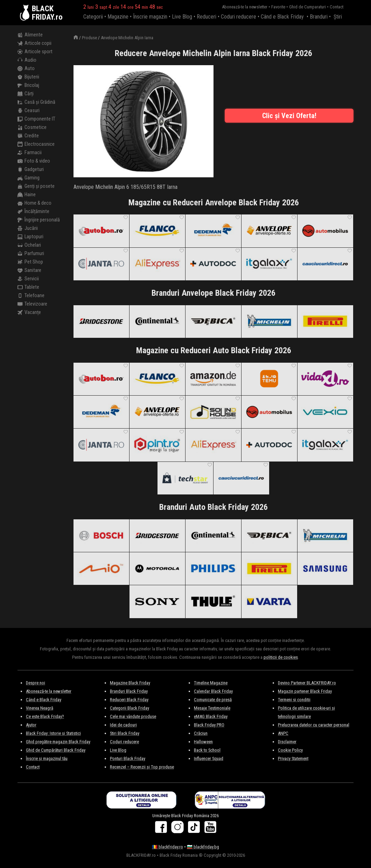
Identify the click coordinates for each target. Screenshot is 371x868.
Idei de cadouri (123, 725)
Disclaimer (287, 742)
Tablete (28, 287)
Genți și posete (36, 186)
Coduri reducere (239, 17)
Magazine (118, 17)
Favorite (278, 7)
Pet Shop (30, 262)
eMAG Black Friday (211, 716)
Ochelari (29, 245)
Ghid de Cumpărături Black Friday (56, 750)
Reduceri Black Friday (129, 700)
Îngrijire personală (39, 220)
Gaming (29, 178)
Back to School (207, 750)
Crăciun (201, 733)
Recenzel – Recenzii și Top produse (142, 767)
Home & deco (34, 203)
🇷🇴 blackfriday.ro (167, 847)
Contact (337, 7)
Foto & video (34, 161)
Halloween (203, 742)
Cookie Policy (290, 750)
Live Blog (182, 17)
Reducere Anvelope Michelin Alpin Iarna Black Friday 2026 (213, 53)
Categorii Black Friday (129, 708)
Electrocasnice (36, 144)
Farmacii (30, 153)
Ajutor (31, 725)
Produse (89, 38)
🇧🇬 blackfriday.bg (203, 847)
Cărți (26, 94)
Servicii (28, 279)
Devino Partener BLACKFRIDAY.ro (307, 683)
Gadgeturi (31, 170)
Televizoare (32, 304)
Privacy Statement (293, 758)
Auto (26, 69)
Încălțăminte (33, 212)
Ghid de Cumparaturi (307, 7)
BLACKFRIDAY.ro (47, 13)
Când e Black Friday (282, 17)
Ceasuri (29, 111)
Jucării (28, 228)
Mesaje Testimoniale (212, 708)
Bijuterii (28, 77)
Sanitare (29, 271)
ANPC (283, 733)
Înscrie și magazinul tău (47, 758)
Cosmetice (32, 128)
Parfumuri (31, 254)
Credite (28, 136)
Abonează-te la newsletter (245, 7)
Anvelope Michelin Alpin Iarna (127, 38)
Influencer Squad (209, 758)
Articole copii (34, 43)
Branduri (319, 17)
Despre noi (36, 683)
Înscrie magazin (150, 17)
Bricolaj (28, 86)
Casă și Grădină (36, 102)
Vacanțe (29, 313)
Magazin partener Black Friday (305, 691)
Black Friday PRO (209, 725)
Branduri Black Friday (129, 691)
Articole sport (35, 52)
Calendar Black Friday (213, 691)
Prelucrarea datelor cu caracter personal (314, 725)
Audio (27, 60)
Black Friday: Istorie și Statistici (53, 733)
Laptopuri (30, 237)
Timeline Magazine (211, 683)
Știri (338, 17)
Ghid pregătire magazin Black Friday (58, 742)
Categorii (93, 17)
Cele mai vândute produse (133, 716)
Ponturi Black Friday (128, 758)
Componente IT (36, 119)
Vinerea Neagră (40, 708)
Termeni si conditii (294, 700)
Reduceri (206, 17)
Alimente (30, 35)
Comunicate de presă (213, 700)
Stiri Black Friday (125, 733)
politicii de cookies (281, 657)
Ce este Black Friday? (45, 716)
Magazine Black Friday (130, 683)
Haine (27, 195)
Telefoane (31, 296)
